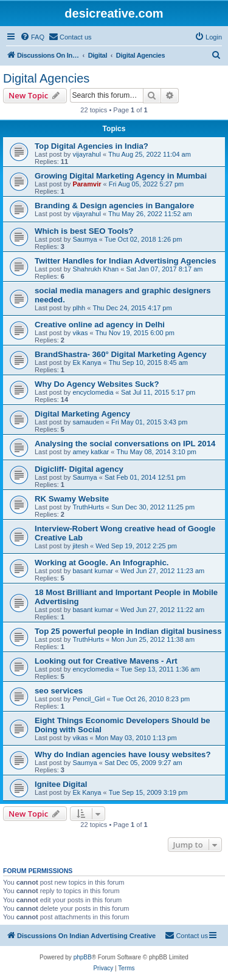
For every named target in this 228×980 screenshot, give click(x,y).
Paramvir (87, 184)
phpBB (83, 957)
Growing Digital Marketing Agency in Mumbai (121, 176)
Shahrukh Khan (95, 269)
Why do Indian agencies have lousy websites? (123, 754)
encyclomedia (93, 392)
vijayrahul (86, 154)
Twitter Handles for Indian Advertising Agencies (125, 261)
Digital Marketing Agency (82, 414)
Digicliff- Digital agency (79, 469)
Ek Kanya (87, 362)
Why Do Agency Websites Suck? (97, 384)
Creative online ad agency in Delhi (100, 325)
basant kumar (93, 571)
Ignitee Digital (61, 784)
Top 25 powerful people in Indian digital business (128, 631)
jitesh (80, 546)
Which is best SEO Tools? (84, 231)
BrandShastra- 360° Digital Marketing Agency (121, 354)
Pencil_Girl (88, 699)
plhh (79, 308)
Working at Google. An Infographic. (102, 563)
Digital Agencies (46, 78)
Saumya (85, 239)
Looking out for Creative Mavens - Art (106, 661)
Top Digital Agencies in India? (92, 146)
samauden (88, 422)
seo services (59, 691)
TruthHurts (88, 507)
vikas (80, 333)
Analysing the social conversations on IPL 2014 (125, 444)
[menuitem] (32, 37)
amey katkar (91, 452)
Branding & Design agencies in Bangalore (114, 206)
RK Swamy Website (72, 499)
